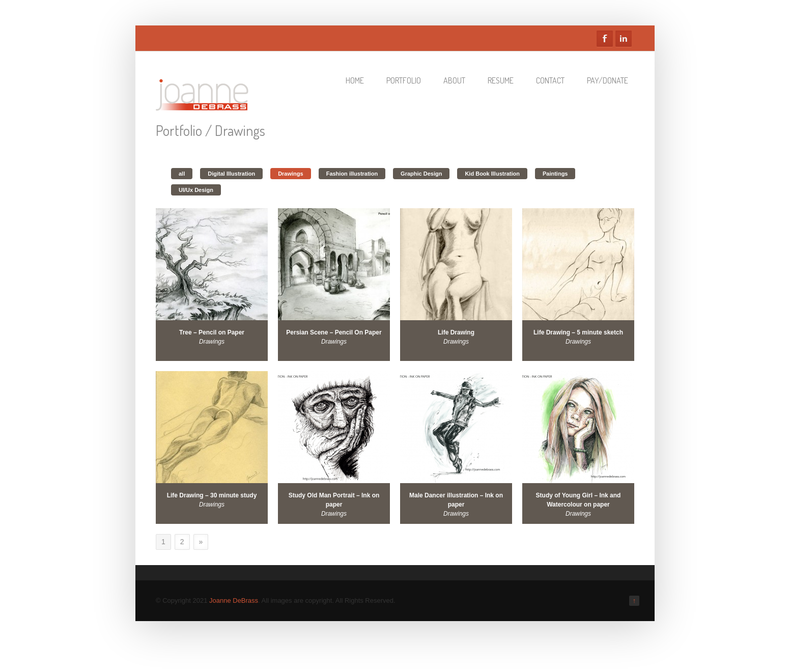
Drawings (291, 174)
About (454, 80)
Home (355, 80)
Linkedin (624, 39)
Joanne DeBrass (234, 600)
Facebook (605, 39)
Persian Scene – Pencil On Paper (334, 332)
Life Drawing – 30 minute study (212, 495)
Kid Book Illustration (492, 174)
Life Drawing (456, 332)
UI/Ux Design (196, 190)
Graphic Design (421, 174)
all (182, 174)
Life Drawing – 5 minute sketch (578, 332)
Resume (501, 80)
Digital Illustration (231, 174)
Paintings (555, 174)
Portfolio (404, 80)
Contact (550, 80)
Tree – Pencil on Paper (212, 332)
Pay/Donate (608, 80)
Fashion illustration (352, 174)
